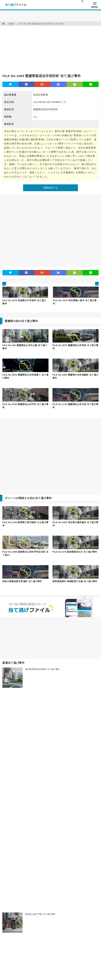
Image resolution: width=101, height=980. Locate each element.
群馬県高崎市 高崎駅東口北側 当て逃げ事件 (75, 581)
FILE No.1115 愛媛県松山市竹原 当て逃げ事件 (75, 406)
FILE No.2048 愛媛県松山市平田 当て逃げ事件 (25, 406)
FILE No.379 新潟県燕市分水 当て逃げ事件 (75, 552)
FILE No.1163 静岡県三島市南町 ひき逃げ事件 (25, 524)
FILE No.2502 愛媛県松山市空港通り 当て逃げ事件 (25, 376)
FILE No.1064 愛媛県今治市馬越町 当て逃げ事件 (75, 376)
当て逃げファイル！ (16, 5)
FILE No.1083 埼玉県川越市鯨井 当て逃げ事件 (75, 524)
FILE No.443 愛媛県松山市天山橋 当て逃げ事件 (25, 347)
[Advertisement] (39, 48)
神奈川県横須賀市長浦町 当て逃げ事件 (22, 581)
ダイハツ (10, 498)
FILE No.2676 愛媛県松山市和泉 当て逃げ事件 (75, 347)
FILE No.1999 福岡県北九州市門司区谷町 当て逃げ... (25, 553)
